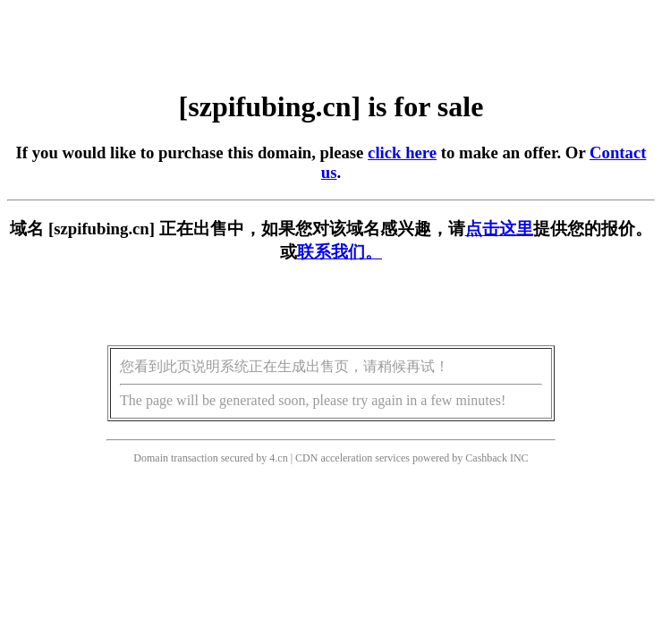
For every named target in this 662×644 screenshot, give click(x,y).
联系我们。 (339, 252)
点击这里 (499, 229)
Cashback (486, 458)
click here (402, 153)
